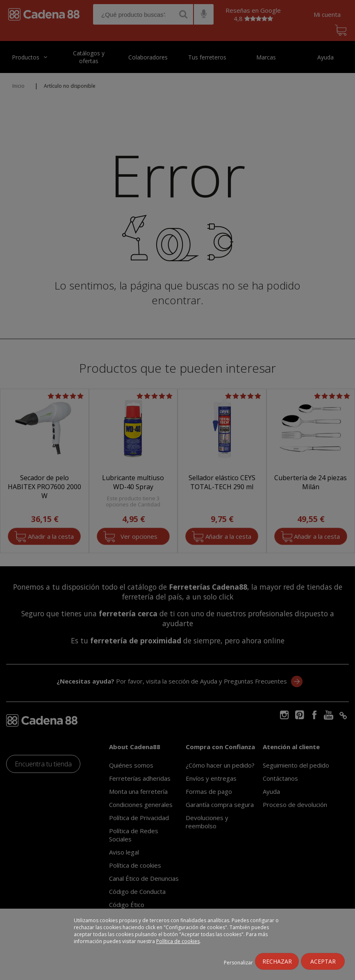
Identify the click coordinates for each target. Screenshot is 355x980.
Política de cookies (178, 941)
